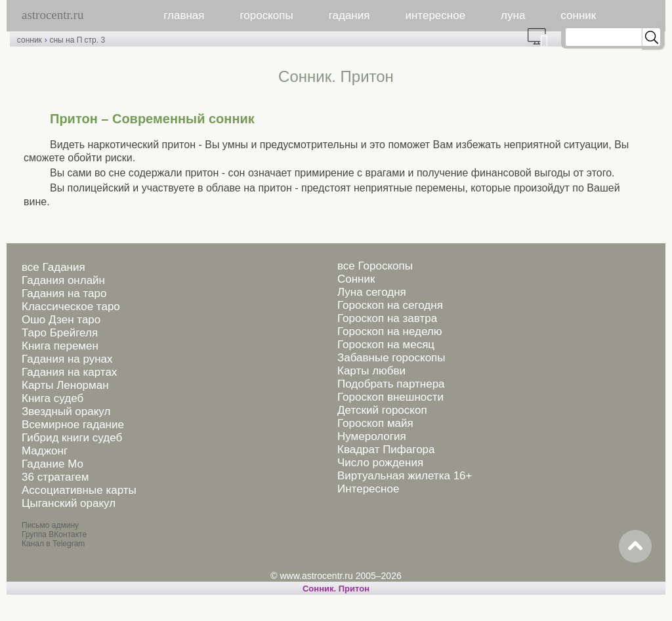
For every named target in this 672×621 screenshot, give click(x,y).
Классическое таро (71, 307)
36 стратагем (55, 477)
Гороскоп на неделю (389, 331)
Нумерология (372, 436)
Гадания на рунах (67, 359)
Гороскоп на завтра (387, 318)
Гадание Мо (52, 464)
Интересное (368, 489)
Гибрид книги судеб (72, 438)
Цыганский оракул (69, 503)
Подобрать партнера (391, 384)
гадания (349, 15)
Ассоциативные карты (79, 490)
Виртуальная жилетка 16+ (405, 476)
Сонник (356, 279)
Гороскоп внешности (390, 397)
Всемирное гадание (73, 425)
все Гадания (53, 267)
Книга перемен (60, 346)
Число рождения (380, 463)
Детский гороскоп (382, 410)
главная (184, 15)
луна (513, 15)
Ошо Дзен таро (61, 320)
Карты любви (371, 371)
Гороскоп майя (375, 423)
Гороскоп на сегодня (390, 305)
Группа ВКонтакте (54, 534)
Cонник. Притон (336, 589)
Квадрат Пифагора (386, 450)
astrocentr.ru (52, 15)
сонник (578, 15)
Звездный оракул (66, 411)
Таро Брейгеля (60, 333)
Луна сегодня (372, 292)
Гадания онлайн (63, 280)
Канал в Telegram (53, 544)
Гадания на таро (64, 293)
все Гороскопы (375, 266)
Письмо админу (50, 525)
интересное (435, 15)
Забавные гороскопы (391, 358)
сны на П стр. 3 (77, 40)
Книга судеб (52, 398)
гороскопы (267, 15)
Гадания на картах (69, 372)
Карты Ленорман (65, 385)
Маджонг (45, 451)
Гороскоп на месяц (386, 345)
